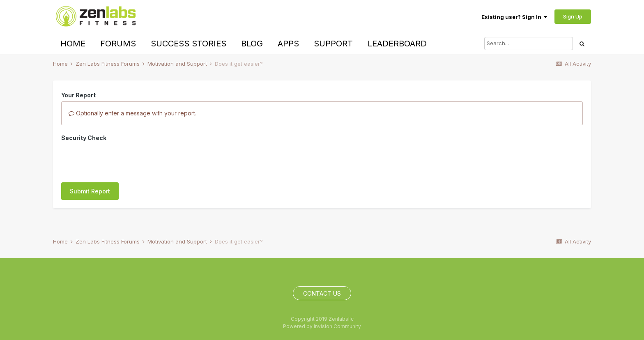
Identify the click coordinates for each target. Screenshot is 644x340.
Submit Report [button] (90, 191)
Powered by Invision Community (322, 326)
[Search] (529, 44)
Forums (118, 44)
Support (333, 44)
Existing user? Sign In (514, 17)
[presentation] (124, 160)
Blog (252, 44)
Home (73, 44)
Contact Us (322, 293)
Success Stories (189, 44)
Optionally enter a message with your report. (132, 113)
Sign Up (573, 16)
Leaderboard (397, 44)
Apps (288, 44)
